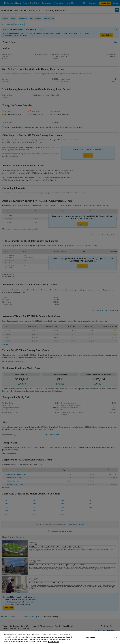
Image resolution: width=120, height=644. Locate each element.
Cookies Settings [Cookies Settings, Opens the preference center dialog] (89, 637)
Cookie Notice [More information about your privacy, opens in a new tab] (54, 642)
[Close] (116, 637)
